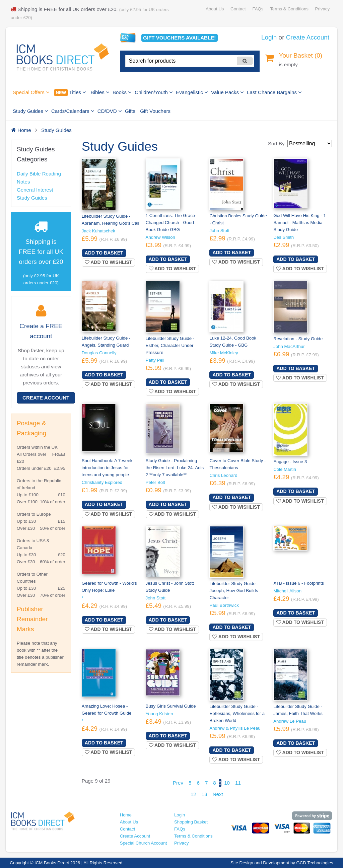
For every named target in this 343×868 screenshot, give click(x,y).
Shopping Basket (191, 822)
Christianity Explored (102, 482)
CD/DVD (110, 111)
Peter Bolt (155, 482)
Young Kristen (159, 714)
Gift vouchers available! (179, 38)
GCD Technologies (315, 863)
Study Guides (30, 111)
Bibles (100, 92)
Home (126, 815)
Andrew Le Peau (290, 721)
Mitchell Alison (287, 591)
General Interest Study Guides (35, 194)
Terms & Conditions (289, 9)
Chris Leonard (223, 475)
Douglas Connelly (99, 353)
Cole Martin (285, 469)
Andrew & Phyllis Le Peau (235, 728)
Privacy (322, 9)
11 (238, 783)
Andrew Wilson (160, 237)
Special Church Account (144, 843)
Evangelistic (192, 92)
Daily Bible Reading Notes (39, 178)
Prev (178, 783)
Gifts (130, 111)
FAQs (258, 9)
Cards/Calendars (73, 111)
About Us (215, 9)
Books (122, 92)
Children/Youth (154, 92)
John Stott (219, 231)
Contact (238, 9)
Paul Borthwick (224, 605)
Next (218, 794)
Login (269, 37)
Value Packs (227, 92)
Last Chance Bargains (274, 92)
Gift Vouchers (155, 111)
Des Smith (284, 237)
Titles (70, 93)
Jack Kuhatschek (98, 231)
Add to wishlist (109, 262)
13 (204, 794)
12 (193, 794)
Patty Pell (155, 360)
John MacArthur (289, 346)
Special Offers (31, 92)
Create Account (308, 37)
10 (227, 783)
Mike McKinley (224, 353)
